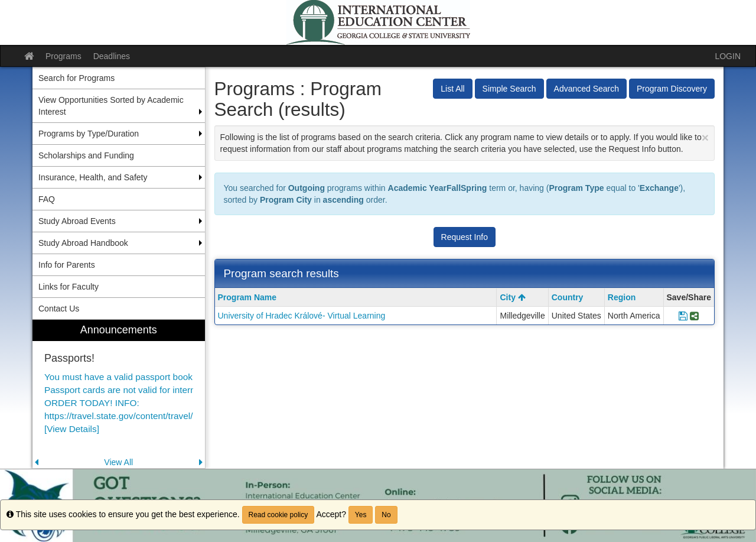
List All (452, 89)
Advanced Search (587, 89)
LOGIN (728, 56)
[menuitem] (119, 394)
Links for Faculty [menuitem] (69, 287)
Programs (63, 56)
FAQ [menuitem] (47, 199)
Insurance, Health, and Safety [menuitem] (93, 177)
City (512, 297)
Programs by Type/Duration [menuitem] (89, 134)
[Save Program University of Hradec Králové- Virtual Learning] (683, 316)
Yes (361, 515)
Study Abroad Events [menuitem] (77, 221)
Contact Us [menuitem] (59, 309)
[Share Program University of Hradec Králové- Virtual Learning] (694, 316)
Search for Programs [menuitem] (76, 78)
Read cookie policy (278, 515)
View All (118, 462)
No (386, 515)
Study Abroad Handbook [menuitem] (83, 243)
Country (568, 297)
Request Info (465, 237)
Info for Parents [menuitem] (67, 265)
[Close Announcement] (705, 137)
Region (622, 297)
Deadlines (112, 56)
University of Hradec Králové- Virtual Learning (302, 316)
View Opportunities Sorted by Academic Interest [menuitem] (111, 106)
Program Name (247, 297)
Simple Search (509, 89)
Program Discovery (672, 89)
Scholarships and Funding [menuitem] (86, 155)
